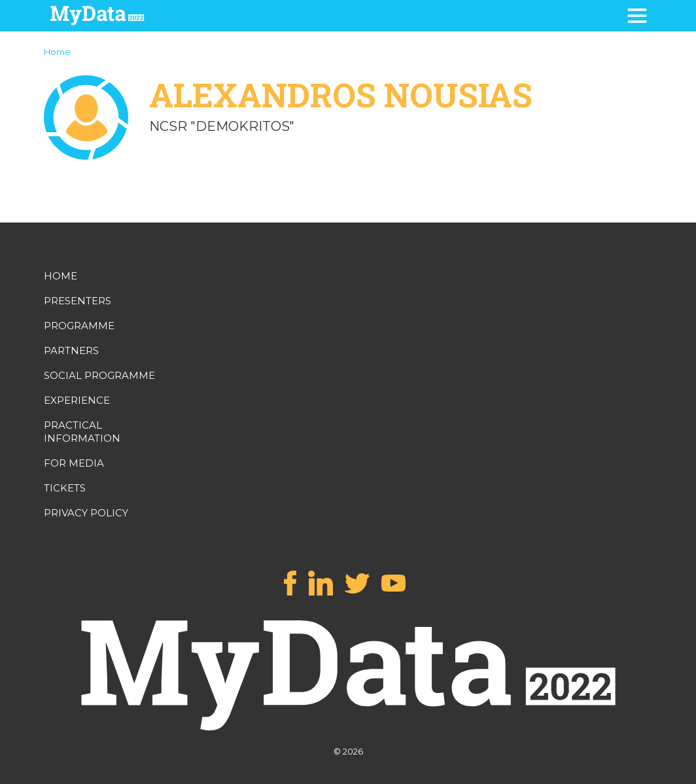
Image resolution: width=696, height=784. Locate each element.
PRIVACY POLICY (86, 513)
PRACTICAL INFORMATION (82, 432)
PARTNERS (71, 350)
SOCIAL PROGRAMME (99, 375)
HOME (61, 276)
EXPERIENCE (77, 400)
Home (57, 52)
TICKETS (65, 488)
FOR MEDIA (74, 463)
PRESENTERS (78, 301)
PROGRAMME (79, 326)
